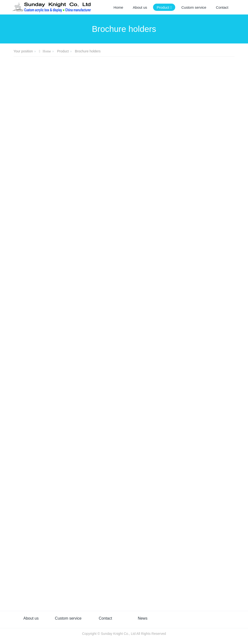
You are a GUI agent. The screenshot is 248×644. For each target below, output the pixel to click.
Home (118, 7)
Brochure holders (88, 51)
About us (31, 618)
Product (63, 51)
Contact (105, 618)
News (143, 618)
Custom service (68, 618)
